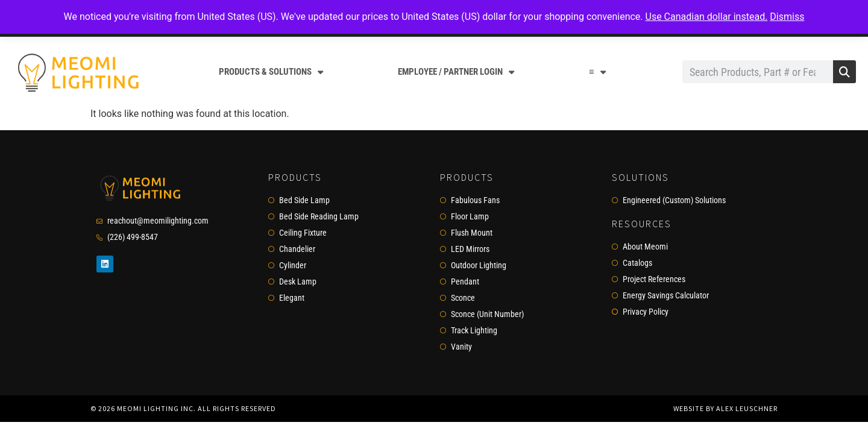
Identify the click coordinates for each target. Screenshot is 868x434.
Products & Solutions (271, 72)
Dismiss (787, 17)
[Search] (844, 72)
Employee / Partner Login (456, 72)
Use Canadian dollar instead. (707, 17)
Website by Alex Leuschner (725, 408)
